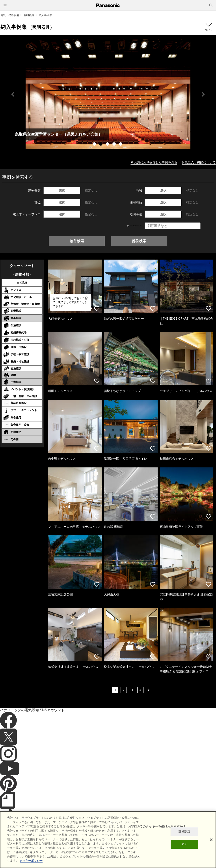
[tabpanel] (108, 94)
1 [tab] (95, 145)
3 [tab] (108, 145)
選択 (62, 190)
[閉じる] (211, 840)
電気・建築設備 (10, 15)
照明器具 (29, 15)
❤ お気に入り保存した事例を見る (154, 162)
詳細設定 (184, 832)
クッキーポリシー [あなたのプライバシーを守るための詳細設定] (31, 861)
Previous (13, 94)
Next (203, 94)
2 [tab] (101, 145)
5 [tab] (121, 145)
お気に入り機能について (199, 162)
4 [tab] (115, 145)
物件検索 (77, 241)
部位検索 (139, 241)
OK (184, 844)
